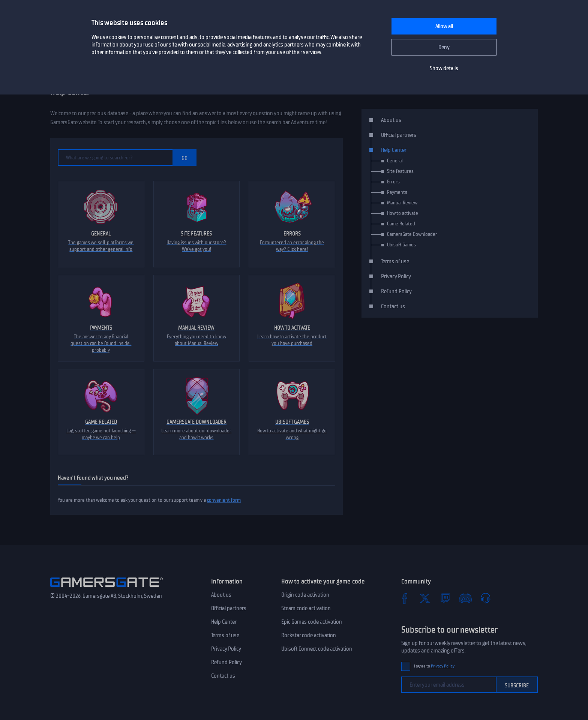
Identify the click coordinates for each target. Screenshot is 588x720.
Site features (400, 171)
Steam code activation (306, 608)
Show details (444, 68)
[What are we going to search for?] (115, 157)
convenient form (224, 500)
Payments (397, 192)
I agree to (434, 666)
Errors (393, 182)
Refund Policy (396, 291)
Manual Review (402, 203)
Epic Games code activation (312, 622)
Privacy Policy (396, 276)
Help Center (394, 150)
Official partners (399, 135)
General (395, 161)
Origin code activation (305, 595)
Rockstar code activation (309, 635)
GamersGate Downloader (412, 234)
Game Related (401, 224)
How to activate (403, 213)
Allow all (444, 26)
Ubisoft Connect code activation (317, 649)
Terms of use (395, 261)
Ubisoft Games (401, 245)
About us (391, 120)
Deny (444, 47)
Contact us (393, 306)
